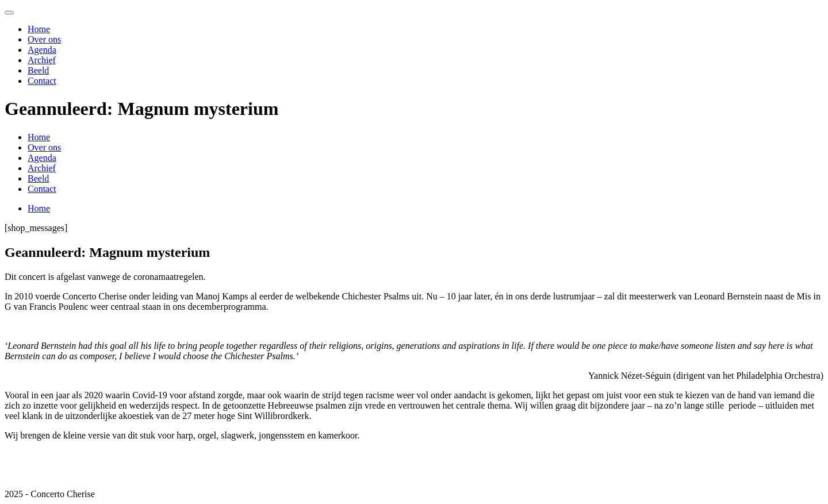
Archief (42, 60)
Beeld (38, 70)
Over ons (44, 39)
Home (39, 29)
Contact (42, 81)
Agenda (42, 50)
